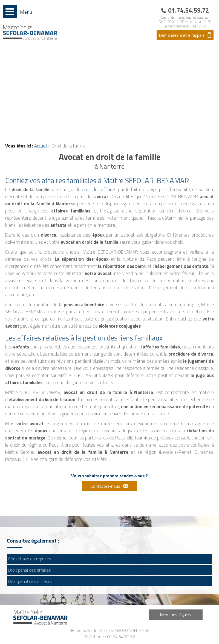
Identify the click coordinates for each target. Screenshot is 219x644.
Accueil (41, 146)
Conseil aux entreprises (30, 559)
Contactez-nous (105, 486)
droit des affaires (99, 189)
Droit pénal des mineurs (30, 581)
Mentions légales (176, 615)
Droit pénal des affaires (30, 570)
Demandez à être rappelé (182, 35)
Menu (26, 12)
